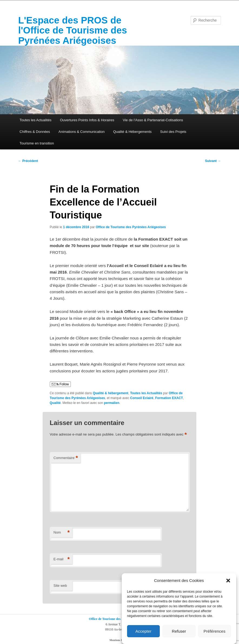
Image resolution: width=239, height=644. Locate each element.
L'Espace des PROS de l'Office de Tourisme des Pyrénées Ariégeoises (73, 30)
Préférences (215, 631)
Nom (62, 533)
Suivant (213, 161)
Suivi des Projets (173, 132)
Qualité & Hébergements (132, 132)
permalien (112, 403)
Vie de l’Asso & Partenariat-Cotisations (153, 120)
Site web (60, 586)
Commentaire (66, 458)
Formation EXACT (169, 398)
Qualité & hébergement (110, 393)
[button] (228, 581)
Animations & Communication (82, 132)
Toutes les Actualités (35, 120)
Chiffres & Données (35, 132)
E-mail (62, 559)
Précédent (28, 161)
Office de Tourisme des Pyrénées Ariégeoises (131, 227)
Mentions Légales (120, 640)
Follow (60, 384)
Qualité (55, 403)
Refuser (179, 631)
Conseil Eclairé (142, 398)
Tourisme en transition (37, 143)
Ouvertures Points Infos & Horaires (87, 120)
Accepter (143, 631)
